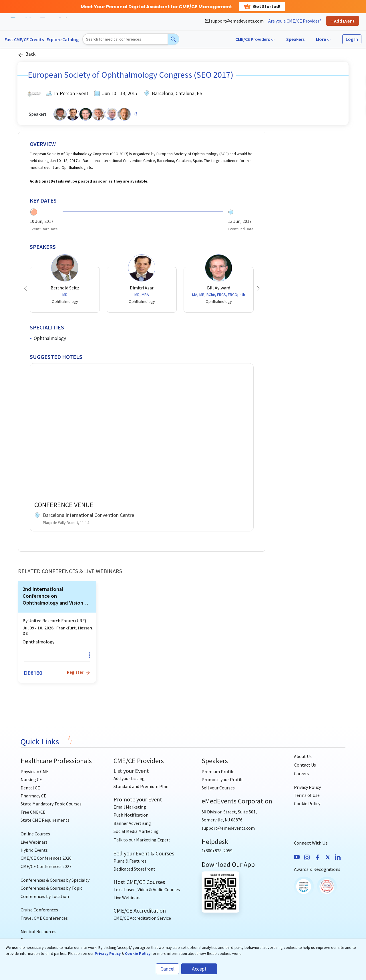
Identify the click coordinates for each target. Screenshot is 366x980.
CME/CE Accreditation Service (142, 918)
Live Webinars (34, 842)
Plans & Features (130, 861)
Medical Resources (38, 931)
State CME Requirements (45, 820)
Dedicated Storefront (134, 869)
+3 (135, 114)
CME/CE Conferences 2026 (46, 858)
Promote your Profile (223, 779)
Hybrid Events (34, 850)
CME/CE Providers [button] (255, 39)
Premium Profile (218, 771)
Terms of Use (307, 795)
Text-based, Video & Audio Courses (147, 889)
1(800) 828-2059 (217, 851)
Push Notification (131, 815)
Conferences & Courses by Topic (51, 888)
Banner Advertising (132, 823)
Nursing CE (31, 779)
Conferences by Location (45, 896)
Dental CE (30, 788)
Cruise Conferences (39, 910)
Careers (301, 773)
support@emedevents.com (234, 21)
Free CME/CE (33, 812)
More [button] (323, 39)
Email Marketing (130, 807)
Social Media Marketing (136, 831)
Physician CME (35, 771)
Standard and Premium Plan (141, 786)
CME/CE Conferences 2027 (46, 866)
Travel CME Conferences (44, 918)
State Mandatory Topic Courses (51, 804)
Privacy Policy (307, 787)
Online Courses (35, 834)
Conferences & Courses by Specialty (55, 880)
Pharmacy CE (33, 796)
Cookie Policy (307, 803)
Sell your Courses (218, 788)
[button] (25, 288)
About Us (303, 756)
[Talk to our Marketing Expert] (142, 840)
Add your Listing (129, 778)
